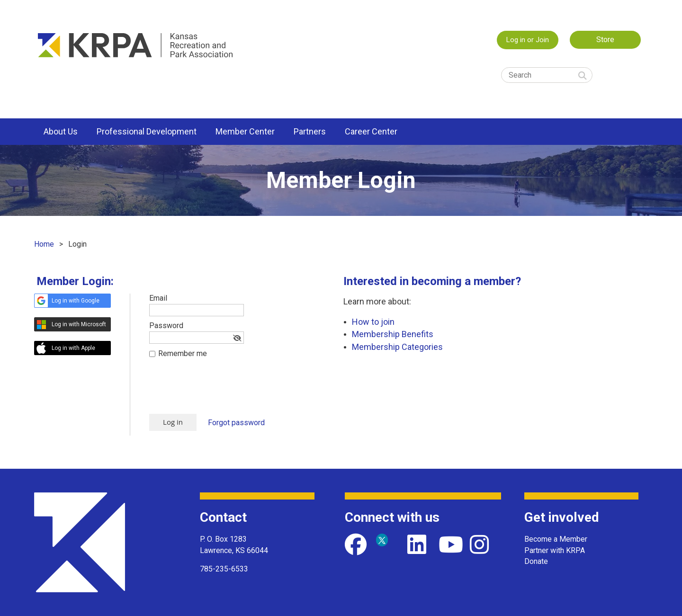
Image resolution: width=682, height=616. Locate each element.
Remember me (183, 353)
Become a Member (556, 539)
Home (44, 244)
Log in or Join (528, 40)
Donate (536, 561)
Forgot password (236, 423)
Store (605, 40)
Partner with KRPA (555, 550)
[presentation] (221, 391)
